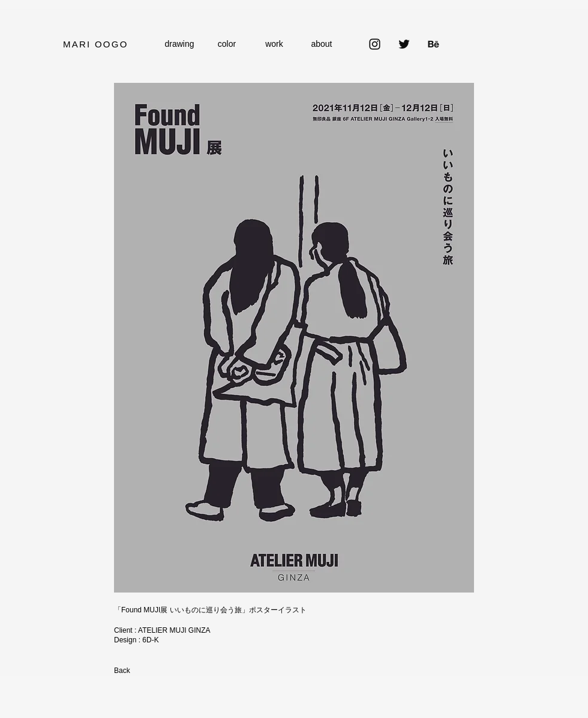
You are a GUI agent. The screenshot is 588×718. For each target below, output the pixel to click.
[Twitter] (404, 44)
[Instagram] (375, 44)
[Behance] (433, 44)
